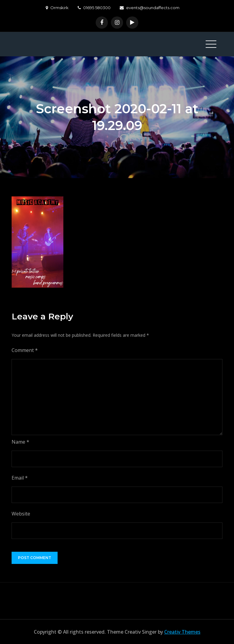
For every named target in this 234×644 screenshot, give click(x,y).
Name (20, 442)
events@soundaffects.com (150, 8)
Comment (25, 350)
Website (21, 514)
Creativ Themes (182, 632)
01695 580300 (94, 8)
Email (20, 478)
